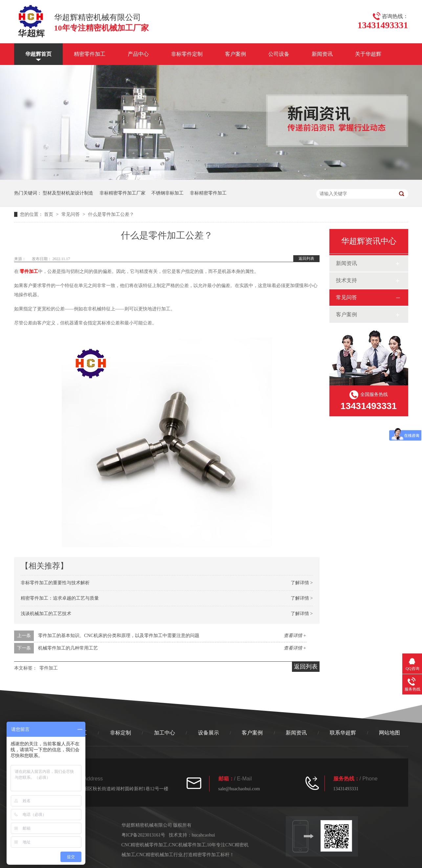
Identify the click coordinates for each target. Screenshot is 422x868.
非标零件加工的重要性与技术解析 (55, 583)
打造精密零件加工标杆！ (209, 855)
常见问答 (71, 214)
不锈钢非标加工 (167, 193)
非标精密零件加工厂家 (122, 193)
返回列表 (306, 258)
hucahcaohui (203, 835)
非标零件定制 (187, 54)
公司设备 (279, 54)
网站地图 (389, 733)
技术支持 (346, 280)
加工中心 (165, 733)
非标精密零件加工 (208, 193)
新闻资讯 (322, 54)
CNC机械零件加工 (187, 845)
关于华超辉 (368, 54)
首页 (49, 214)
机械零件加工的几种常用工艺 (68, 648)
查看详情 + (295, 636)
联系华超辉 (343, 733)
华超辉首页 (38, 54)
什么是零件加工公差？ (111, 214)
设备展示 (209, 733)
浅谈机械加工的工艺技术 (46, 614)
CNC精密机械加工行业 (159, 855)
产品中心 (138, 54)
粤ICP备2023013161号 (144, 835)
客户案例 (235, 54)
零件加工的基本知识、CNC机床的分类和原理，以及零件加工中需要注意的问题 (119, 636)
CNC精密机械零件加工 (145, 845)
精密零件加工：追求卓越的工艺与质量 (60, 598)
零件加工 (49, 668)
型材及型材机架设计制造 (68, 193)
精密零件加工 (90, 54)
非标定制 (121, 733)
